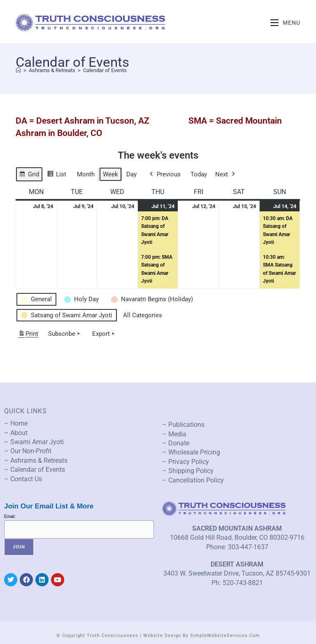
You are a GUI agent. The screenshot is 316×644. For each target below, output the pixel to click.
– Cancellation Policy (193, 480)
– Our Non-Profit (28, 451)
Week (110, 174)
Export (104, 334)
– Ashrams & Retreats (36, 460)
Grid (29, 175)
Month (86, 174)
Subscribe (65, 334)
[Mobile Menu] (285, 23)
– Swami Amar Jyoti (34, 442)
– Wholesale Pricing (191, 452)
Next (226, 174)
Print (28, 335)
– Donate (176, 443)
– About (16, 433)
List (57, 175)
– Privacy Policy (186, 462)
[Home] (18, 70)
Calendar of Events (105, 70)
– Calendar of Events (35, 470)
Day (131, 174)
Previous (164, 174)
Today (199, 174)
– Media (174, 434)
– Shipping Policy (188, 471)
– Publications (183, 425)
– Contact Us (23, 479)
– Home (16, 423)
